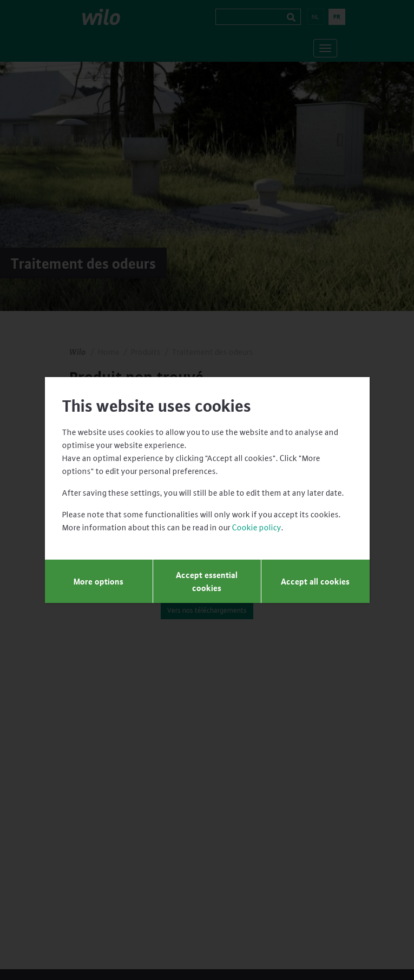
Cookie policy (257, 527)
